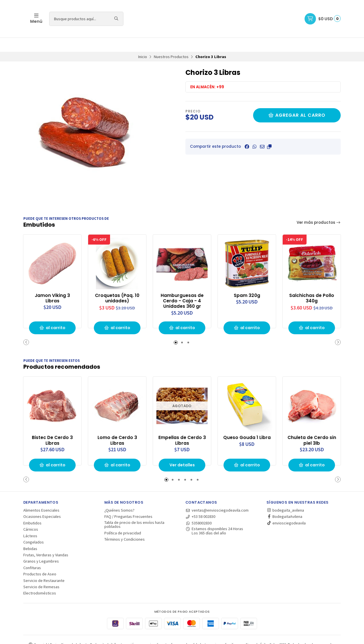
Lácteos (30, 521)
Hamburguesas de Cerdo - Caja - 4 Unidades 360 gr (182, 286)
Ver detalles (182, 450)
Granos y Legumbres (41, 547)
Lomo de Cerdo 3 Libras (117, 426)
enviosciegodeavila (286, 508)
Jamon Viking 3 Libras (52, 284)
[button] (269, 132)
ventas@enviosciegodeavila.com (217, 496)
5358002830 (198, 508)
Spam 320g (247, 281)
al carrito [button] (52, 313)
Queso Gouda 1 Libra (247, 423)
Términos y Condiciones (125, 525)
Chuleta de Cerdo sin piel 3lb (312, 426)
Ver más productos (319, 208)
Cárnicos (31, 515)
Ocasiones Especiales (42, 502)
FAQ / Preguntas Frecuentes (128, 502)
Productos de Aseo (40, 559)
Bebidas (30, 534)
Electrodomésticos (40, 579)
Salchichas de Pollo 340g (312, 284)
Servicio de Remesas (41, 572)
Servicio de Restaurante (44, 566)
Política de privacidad (123, 518)
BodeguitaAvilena (284, 502)
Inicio (143, 42)
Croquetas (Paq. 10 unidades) (117, 284)
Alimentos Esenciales (41, 496)
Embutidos (32, 508)
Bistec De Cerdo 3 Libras (52, 426)
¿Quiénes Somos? (119, 496)
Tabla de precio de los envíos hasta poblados (134, 510)
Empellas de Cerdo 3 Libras (182, 426)
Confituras (32, 553)
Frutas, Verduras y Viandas (46, 540)
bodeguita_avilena (285, 496)
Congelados (34, 528)
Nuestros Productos (171, 42)
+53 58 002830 (200, 502)
